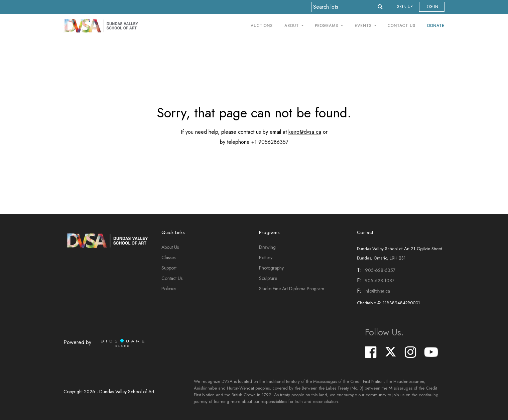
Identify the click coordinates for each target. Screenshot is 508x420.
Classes (168, 257)
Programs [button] (327, 26)
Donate (436, 26)
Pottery (266, 257)
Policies (169, 289)
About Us (170, 247)
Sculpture (268, 278)
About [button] (292, 26)
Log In (432, 7)
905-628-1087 (379, 281)
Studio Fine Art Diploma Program (292, 289)
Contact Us (402, 26)
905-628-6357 (380, 270)
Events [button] (364, 26)
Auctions (262, 26)
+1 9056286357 (270, 142)
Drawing (267, 247)
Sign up (405, 7)
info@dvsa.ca (377, 291)
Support (169, 268)
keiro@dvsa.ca (305, 132)
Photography (271, 268)
